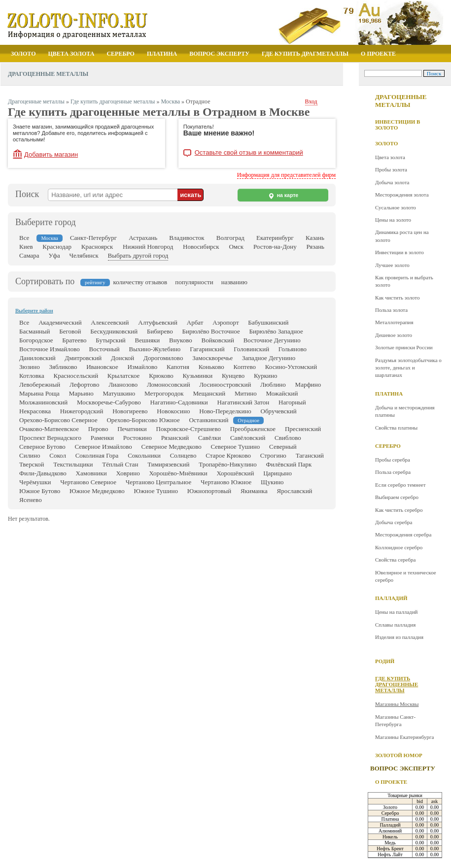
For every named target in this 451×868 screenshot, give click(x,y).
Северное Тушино (236, 447)
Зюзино (30, 367)
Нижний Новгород (148, 247)
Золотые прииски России (404, 347)
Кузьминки (197, 376)
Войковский (218, 340)
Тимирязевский (168, 464)
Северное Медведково (172, 447)
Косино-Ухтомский (291, 367)
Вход (311, 101)
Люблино (273, 384)
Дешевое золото (394, 335)
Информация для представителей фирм (286, 175)
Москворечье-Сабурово (109, 402)
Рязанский (175, 438)
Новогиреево (130, 411)
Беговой (70, 331)
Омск (236, 247)
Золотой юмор (399, 755)
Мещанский (209, 393)
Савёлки (209, 438)
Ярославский (294, 491)
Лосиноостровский (225, 384)
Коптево (245, 367)
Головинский (251, 349)
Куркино (265, 376)
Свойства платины (396, 428)
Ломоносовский (169, 384)
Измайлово (142, 367)
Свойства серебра (395, 560)
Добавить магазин (51, 154)
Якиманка (254, 491)
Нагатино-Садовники (179, 402)
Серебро (121, 54)
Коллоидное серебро (399, 547)
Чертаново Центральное (159, 482)
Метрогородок (164, 393)
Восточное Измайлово (50, 349)
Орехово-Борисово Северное (58, 420)
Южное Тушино (156, 491)
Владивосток (187, 238)
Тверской (32, 464)
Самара (29, 255)
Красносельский (76, 376)
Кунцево (233, 376)
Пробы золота (391, 169)
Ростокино (138, 438)
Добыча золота (392, 182)
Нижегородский (82, 411)
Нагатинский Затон (243, 402)
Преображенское (253, 429)
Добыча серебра (394, 522)
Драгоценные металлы (401, 101)
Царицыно (278, 473)
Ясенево (31, 500)
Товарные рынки (405, 795)
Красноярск (97, 247)
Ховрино (128, 473)
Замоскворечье (212, 358)
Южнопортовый (209, 491)
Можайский (282, 393)
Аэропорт (225, 322)
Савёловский (248, 438)
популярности (194, 282)
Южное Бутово (40, 491)
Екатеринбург (275, 238)
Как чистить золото (397, 298)
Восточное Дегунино (272, 340)
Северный (283, 447)
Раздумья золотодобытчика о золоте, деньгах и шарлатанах (408, 368)
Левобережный (40, 384)
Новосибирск (201, 247)
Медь (390, 843)
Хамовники (91, 473)
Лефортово (84, 384)
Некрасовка (35, 411)
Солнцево (183, 455)
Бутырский (111, 340)
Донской (122, 358)
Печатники (132, 429)
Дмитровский (83, 358)
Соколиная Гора (97, 455)
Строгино (273, 455)
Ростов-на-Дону (275, 247)
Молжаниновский (43, 402)
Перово (98, 429)
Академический (60, 322)
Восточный (104, 349)
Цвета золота (71, 54)
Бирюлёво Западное (276, 331)
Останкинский (208, 420)
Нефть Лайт (390, 854)
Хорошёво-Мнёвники (178, 473)
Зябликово (63, 367)
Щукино (272, 482)
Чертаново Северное (88, 482)
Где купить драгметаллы (305, 54)
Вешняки (148, 340)
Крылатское (124, 376)
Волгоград (230, 238)
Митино (246, 393)
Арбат (195, 322)
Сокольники (144, 455)
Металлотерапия (394, 322)
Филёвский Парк (289, 464)
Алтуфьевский (158, 322)
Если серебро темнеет (400, 485)
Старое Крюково (228, 455)
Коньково (211, 367)
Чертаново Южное (226, 482)
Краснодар (57, 247)
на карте (283, 196)
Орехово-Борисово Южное (143, 420)
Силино (30, 455)
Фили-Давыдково (43, 473)
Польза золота (391, 310)
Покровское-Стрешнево (189, 429)
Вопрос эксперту (219, 54)
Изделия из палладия (399, 637)
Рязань (316, 247)
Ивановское (102, 367)
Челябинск (84, 255)
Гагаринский (207, 349)
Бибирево (160, 331)
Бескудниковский (114, 331)
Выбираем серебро (397, 497)
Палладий (391, 598)
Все (24, 238)
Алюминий (390, 831)
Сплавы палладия (395, 625)
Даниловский (37, 358)
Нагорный (292, 402)
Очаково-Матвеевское (49, 429)
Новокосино (173, 411)
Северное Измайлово (104, 447)
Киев (26, 247)
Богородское (36, 340)
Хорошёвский (236, 473)
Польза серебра (393, 472)
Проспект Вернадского (50, 438)
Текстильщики (73, 464)
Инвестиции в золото (398, 125)
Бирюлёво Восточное (211, 331)
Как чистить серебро (399, 510)
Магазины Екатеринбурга (404, 737)
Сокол (58, 455)
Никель (390, 837)
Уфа (54, 255)
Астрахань (143, 238)
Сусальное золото (396, 207)
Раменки (102, 438)
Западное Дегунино (269, 358)
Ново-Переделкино (225, 411)
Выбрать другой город (138, 255)
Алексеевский (110, 322)
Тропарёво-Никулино (228, 464)
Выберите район (34, 310)
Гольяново (293, 349)
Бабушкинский (268, 322)
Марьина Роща (39, 393)
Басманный (35, 331)
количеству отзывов (140, 282)
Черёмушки (35, 482)
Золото (23, 54)
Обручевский (279, 411)
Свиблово (288, 438)
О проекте (378, 54)
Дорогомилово (163, 358)
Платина (162, 54)
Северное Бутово (42, 447)
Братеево (74, 340)
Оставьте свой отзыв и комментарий (249, 153)
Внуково (181, 340)
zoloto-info (87, 25)
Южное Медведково (97, 491)
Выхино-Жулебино (155, 349)
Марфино (308, 384)
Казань (315, 238)
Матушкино (119, 393)
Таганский (310, 455)
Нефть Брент (390, 849)
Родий (385, 661)
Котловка (32, 376)
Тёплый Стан (120, 464)
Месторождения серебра (403, 534)
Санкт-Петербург (93, 238)
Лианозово (123, 384)
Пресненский (303, 429)
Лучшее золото (392, 265)
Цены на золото (393, 220)
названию (234, 282)
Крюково (161, 376)
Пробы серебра (393, 460)
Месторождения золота (402, 195)
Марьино (81, 393)
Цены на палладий (396, 612)
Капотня (178, 367)
